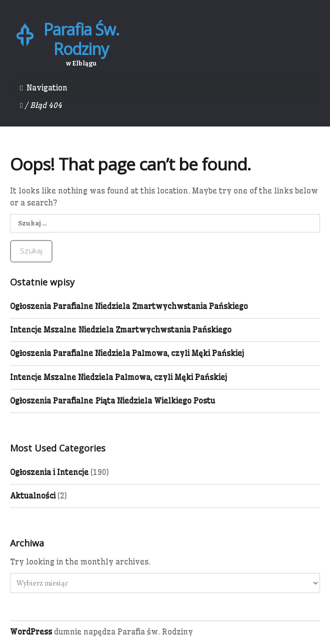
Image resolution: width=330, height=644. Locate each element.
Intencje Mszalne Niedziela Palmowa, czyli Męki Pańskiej (118, 378)
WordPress (31, 633)
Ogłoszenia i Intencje (49, 473)
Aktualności (33, 497)
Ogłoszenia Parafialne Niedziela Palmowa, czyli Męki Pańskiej (127, 355)
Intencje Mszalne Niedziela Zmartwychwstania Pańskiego (121, 331)
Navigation (47, 88)
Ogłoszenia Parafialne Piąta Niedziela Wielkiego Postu (112, 402)
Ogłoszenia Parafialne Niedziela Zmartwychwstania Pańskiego (129, 307)
